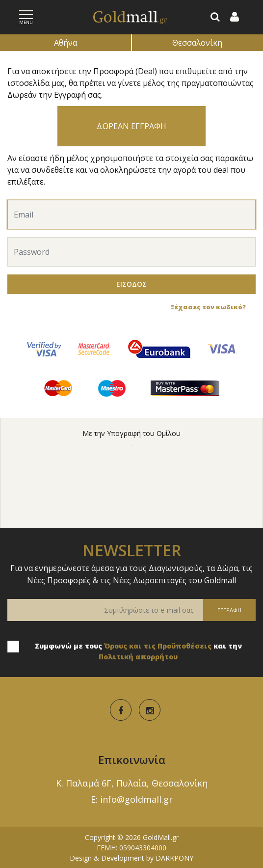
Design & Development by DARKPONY (131, 858)
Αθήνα (66, 43)
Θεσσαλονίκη (197, 43)
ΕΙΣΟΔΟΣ (131, 284)
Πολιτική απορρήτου (138, 657)
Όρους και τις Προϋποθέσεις (158, 646)
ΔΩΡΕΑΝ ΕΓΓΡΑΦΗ (131, 126)
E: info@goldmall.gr (132, 799)
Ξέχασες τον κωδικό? (208, 307)
